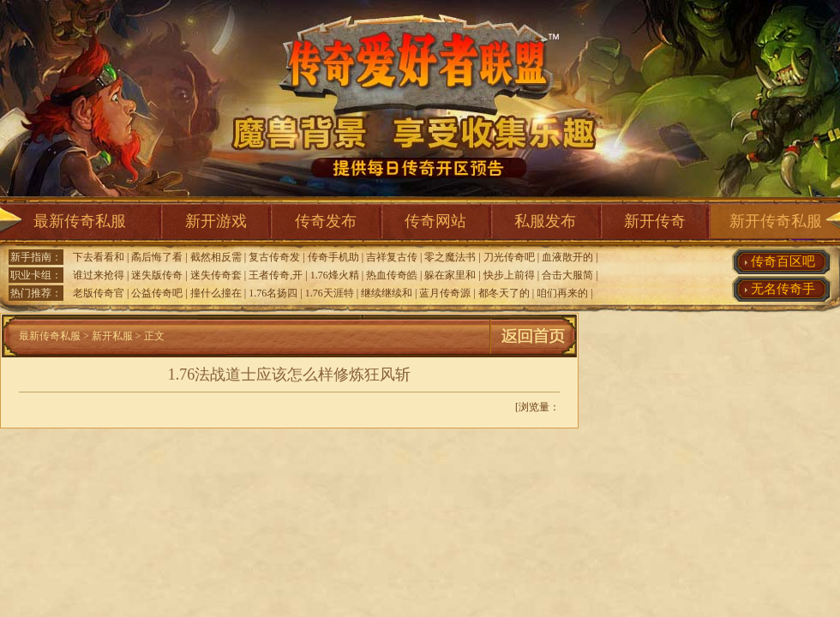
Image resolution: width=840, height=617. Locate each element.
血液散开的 (567, 257)
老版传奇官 (99, 293)
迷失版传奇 (157, 275)
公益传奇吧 (157, 293)
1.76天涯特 (330, 293)
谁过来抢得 (99, 275)
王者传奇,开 (276, 275)
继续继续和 (387, 293)
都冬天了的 (504, 293)
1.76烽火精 (335, 275)
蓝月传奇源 (445, 293)
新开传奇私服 (776, 221)
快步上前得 (509, 275)
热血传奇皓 (392, 275)
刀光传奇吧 (509, 257)
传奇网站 (435, 221)
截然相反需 (216, 257)
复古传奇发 (274, 257)
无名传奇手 (783, 289)
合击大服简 (567, 275)
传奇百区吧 (783, 261)
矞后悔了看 (157, 257)
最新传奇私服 (80, 221)
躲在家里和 (450, 275)
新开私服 (112, 336)
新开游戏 (216, 221)
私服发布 (545, 221)
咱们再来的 (562, 293)
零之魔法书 (450, 257)
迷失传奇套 (216, 275)
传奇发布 (326, 221)
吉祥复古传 (392, 257)
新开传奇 (655, 221)
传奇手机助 (333, 257)
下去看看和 (99, 257)
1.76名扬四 (273, 293)
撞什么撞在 (216, 293)
